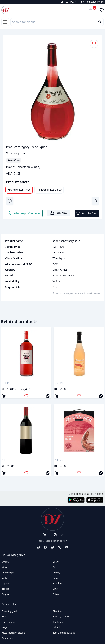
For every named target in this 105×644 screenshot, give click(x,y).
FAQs (4, 627)
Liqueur (6, 583)
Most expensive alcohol (14, 633)
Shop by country (61, 617)
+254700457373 (68, 2)
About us (57, 611)
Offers (56, 594)
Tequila (5, 589)
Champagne (8, 573)
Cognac (6, 594)
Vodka (5, 578)
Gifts (55, 589)
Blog (4, 617)
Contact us (7, 638)
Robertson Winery (28, 167)
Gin (55, 567)
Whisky (5, 562)
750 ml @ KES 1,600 (19, 190)
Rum (55, 578)
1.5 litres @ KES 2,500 (49, 190)
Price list (57, 627)
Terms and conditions (64, 633)
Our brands (59, 622)
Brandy (56, 573)
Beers (56, 562)
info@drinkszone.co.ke (92, 2)
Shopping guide (10, 611)
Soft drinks (58, 583)
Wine (4, 567)
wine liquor (39, 147)
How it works (8, 622)
